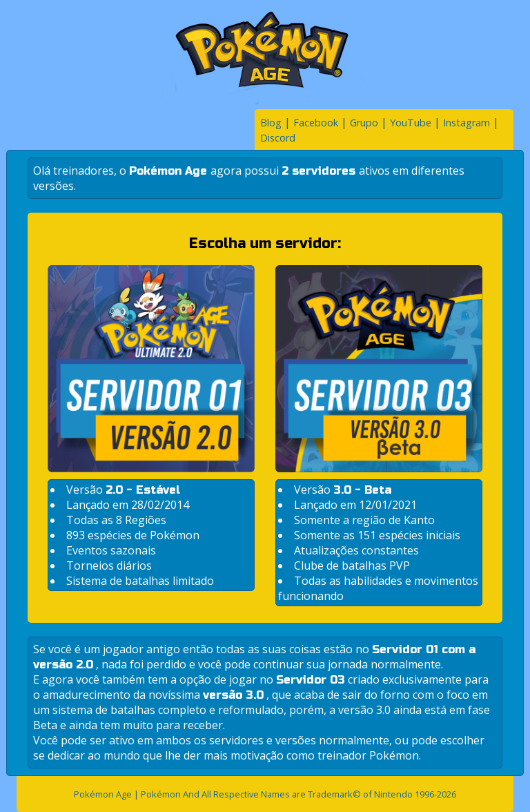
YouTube (411, 123)
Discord (278, 138)
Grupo (364, 123)
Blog (271, 123)
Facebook (316, 123)
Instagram (467, 123)
